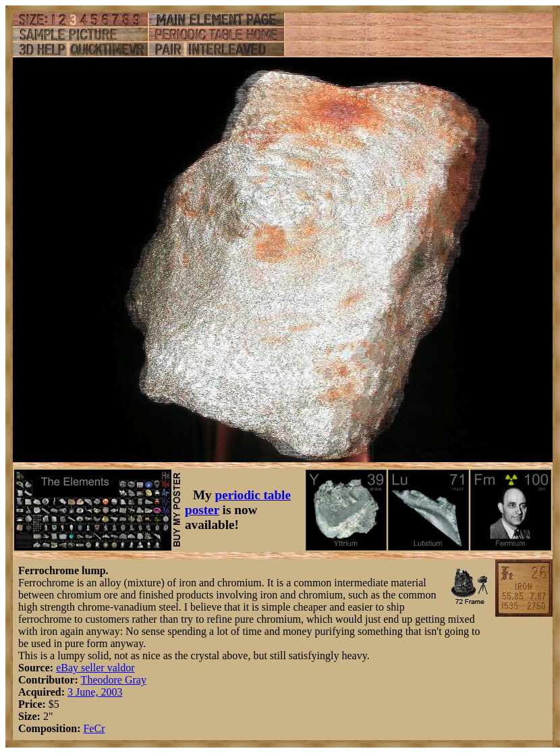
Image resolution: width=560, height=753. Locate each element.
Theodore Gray (114, 680)
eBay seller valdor (95, 668)
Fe (88, 728)
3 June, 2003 (95, 692)
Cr (99, 728)
